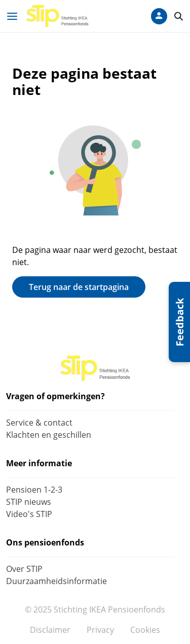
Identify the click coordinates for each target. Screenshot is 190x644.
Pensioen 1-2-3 (34, 490)
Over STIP (24, 569)
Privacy (100, 630)
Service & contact (39, 423)
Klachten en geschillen (49, 435)
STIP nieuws (29, 502)
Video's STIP (29, 514)
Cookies (145, 630)
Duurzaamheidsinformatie (56, 581)
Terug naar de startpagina (79, 287)
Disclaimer (50, 630)
